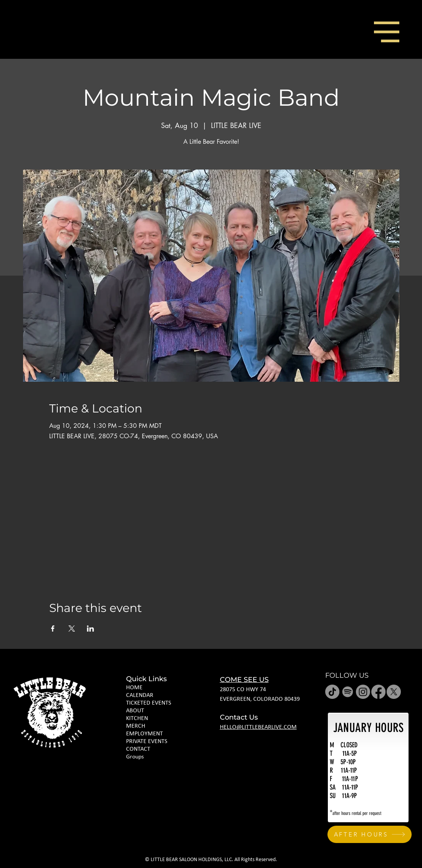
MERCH (136, 726)
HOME (134, 688)
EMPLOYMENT (145, 734)
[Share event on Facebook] (53, 629)
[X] (394, 692)
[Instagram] (363, 692)
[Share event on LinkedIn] (91, 629)
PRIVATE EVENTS (147, 742)
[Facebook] (378, 692)
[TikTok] (332, 692)
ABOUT (135, 711)
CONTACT (138, 749)
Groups (135, 757)
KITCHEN (137, 718)
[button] (387, 32)
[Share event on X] (72, 629)
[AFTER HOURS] (370, 834)
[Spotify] (348, 692)
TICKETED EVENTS (149, 703)
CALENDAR (140, 695)
